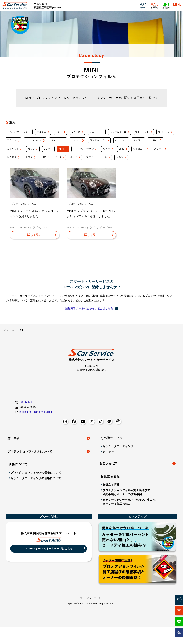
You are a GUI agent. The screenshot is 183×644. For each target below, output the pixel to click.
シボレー (31, 152)
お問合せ (166, 6)
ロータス (157, 142)
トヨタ (92, 162)
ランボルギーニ (132, 133)
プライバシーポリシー (92, 612)
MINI (108, 152)
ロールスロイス (60, 142)
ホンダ (144, 162)
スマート (52, 162)
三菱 (10, 171)
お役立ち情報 (111, 498)
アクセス (143, 6)
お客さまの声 (109, 478)
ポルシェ (45, 133)
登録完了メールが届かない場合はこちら (89, 323)
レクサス (73, 162)
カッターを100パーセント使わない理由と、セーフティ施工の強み (137, 551)
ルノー (159, 152)
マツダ (162, 162)
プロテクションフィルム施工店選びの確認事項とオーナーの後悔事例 (127, 506)
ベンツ (65, 133)
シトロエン (30, 162)
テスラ (11, 152)
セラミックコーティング (118, 461)
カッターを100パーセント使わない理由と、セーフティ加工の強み (130, 515)
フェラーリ (106, 133)
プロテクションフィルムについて (31, 465)
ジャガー (108, 142)
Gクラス (84, 133)
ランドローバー (133, 142)
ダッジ (74, 152)
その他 (27, 171)
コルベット (53, 152)
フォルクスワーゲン (133, 152)
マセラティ (13, 142)
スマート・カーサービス (16, 6)
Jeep (10, 162)
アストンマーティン (18, 133)
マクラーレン (159, 133)
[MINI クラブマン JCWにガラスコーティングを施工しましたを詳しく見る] (34, 250)
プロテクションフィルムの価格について (36, 485)
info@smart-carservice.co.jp (34, 427)
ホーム (9, 345)
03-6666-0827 (26, 422)
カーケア (108, 467)
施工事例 (14, 452)
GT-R (126, 162)
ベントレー (86, 142)
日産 (110, 162)
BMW (91, 152)
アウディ (35, 142)
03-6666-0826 (26, 417)
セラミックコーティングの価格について (36, 491)
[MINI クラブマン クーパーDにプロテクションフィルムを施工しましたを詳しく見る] (91, 250)
